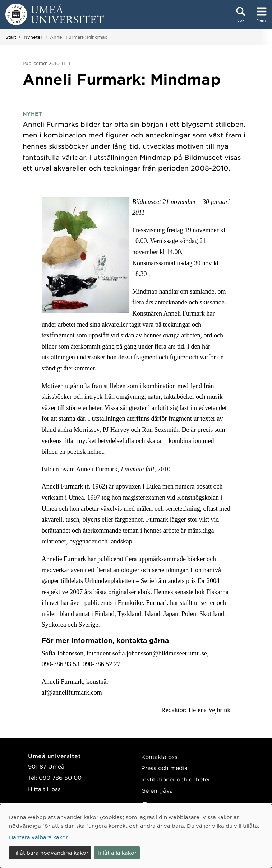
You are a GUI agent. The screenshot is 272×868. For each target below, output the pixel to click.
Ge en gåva (157, 790)
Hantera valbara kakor (38, 837)
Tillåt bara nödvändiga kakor (50, 853)
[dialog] (136, 836)
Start (11, 37)
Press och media (164, 768)
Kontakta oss (159, 757)
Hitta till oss (44, 789)
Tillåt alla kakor (117, 853)
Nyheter (33, 37)
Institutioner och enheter (176, 779)
